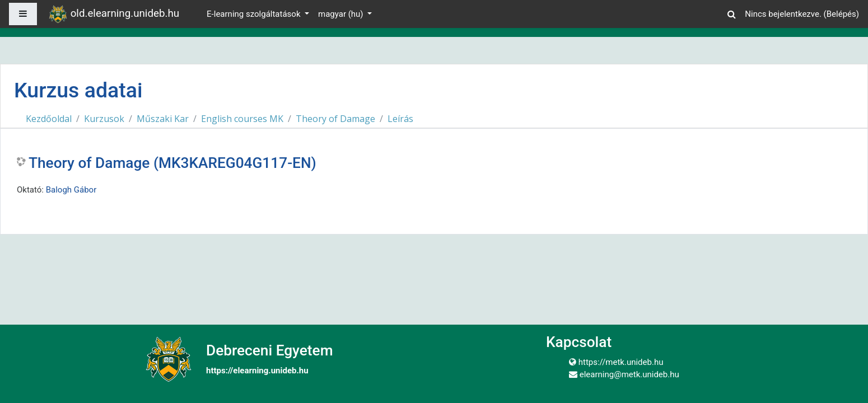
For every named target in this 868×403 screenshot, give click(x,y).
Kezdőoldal (49, 119)
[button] (731, 13)
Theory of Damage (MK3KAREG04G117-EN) (172, 163)
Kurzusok (104, 119)
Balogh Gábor (71, 190)
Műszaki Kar (163, 119)
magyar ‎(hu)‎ (342, 14)
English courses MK (242, 119)
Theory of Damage (335, 119)
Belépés (841, 14)
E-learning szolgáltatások (255, 14)
